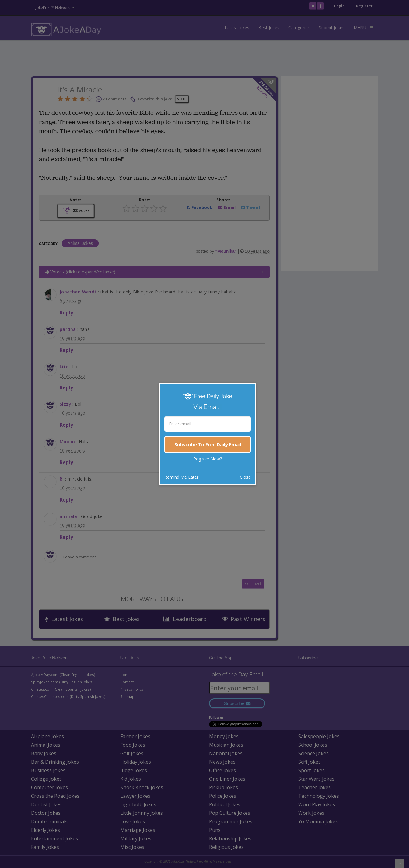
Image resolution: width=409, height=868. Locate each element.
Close (245, 477)
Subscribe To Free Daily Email (208, 444)
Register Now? (208, 459)
